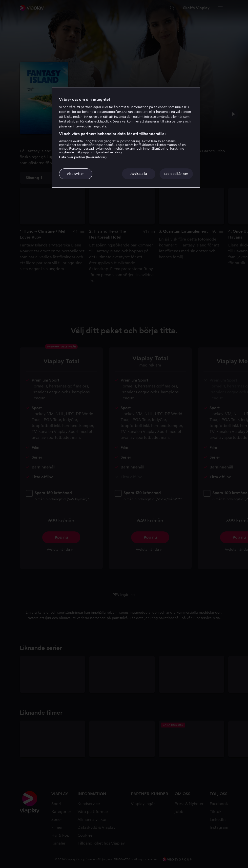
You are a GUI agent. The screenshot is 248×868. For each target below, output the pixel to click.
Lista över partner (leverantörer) (83, 157)
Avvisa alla (139, 174)
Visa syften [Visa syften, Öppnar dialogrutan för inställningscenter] (76, 174)
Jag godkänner (176, 174)
